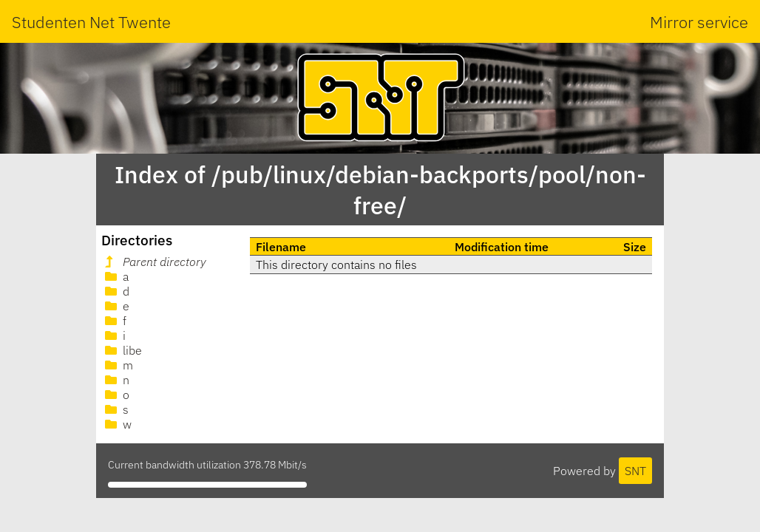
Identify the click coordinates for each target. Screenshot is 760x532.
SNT (635, 471)
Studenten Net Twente (91, 22)
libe (122, 350)
